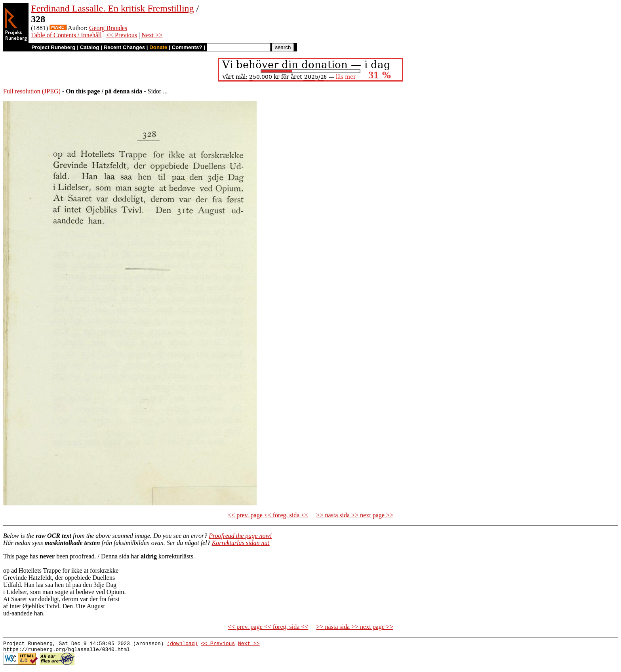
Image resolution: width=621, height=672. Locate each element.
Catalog (90, 47)
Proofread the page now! (240, 536)
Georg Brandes (108, 28)
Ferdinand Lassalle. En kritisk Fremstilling (112, 8)
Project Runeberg (53, 47)
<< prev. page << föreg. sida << (268, 515)
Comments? (187, 47)
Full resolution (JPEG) (32, 91)
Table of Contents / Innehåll (66, 35)
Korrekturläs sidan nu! (241, 543)
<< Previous (122, 35)
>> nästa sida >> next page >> (355, 515)
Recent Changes (124, 47)
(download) (182, 644)
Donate (158, 47)
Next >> (152, 35)
